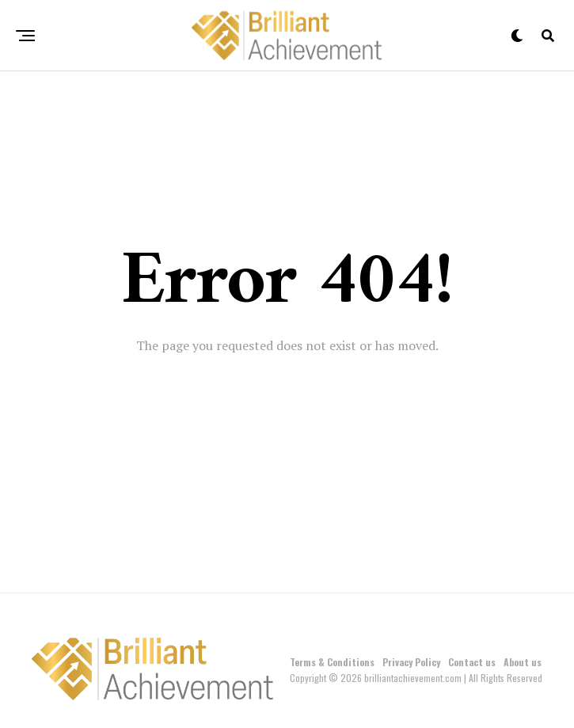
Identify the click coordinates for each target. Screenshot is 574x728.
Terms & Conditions (332, 662)
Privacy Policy (411, 662)
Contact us (472, 662)
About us (523, 662)
